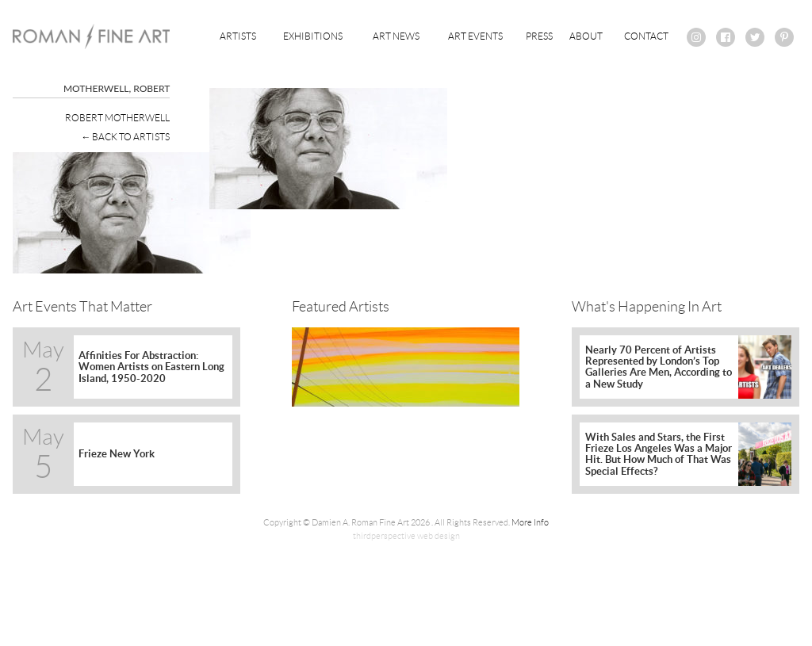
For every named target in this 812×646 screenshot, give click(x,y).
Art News (396, 36)
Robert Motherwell (117, 118)
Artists (238, 36)
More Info (530, 522)
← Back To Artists (125, 137)
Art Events (475, 36)
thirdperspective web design (406, 536)
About (586, 36)
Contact (646, 36)
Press (539, 36)
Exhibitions (313, 36)
